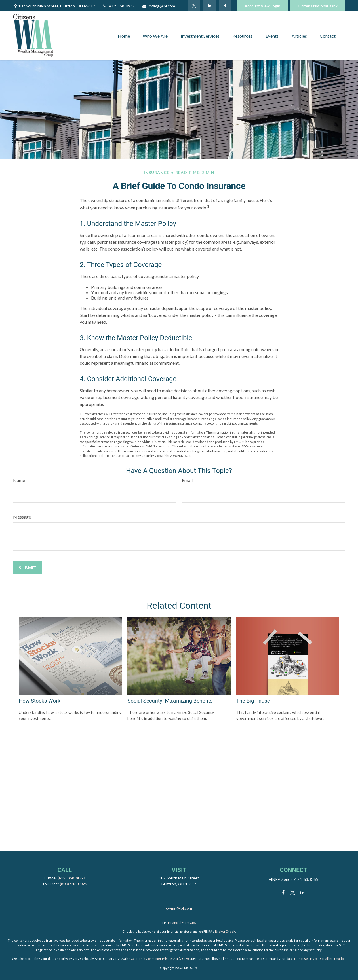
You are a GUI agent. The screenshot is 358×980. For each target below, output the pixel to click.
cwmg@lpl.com (158, 6)
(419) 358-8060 (71, 878)
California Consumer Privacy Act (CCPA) (160, 959)
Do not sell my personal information (320, 959)
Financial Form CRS (182, 923)
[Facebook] (225, 6)
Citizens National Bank (318, 6)
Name (19, 480)
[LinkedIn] (209, 6)
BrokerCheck (225, 931)
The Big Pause (253, 701)
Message (22, 517)
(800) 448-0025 (73, 884)
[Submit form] (28, 568)
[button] (124, 35)
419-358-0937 (118, 6)
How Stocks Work (40, 701)
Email (187, 480)
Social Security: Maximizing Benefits (170, 701)
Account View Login (262, 6)
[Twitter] (194, 6)
